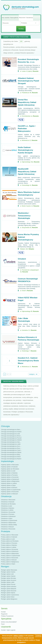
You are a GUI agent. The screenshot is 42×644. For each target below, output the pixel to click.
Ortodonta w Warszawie (8, 500)
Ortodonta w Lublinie (7, 510)
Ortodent (22, 259)
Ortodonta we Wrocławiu (8, 504)
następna (32, 374)
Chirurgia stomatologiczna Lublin (11, 444)
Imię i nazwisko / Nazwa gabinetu (10, 18)
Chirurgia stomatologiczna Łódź (10, 434)
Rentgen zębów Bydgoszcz (9, 599)
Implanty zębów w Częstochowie (11, 490)
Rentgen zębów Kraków (8, 572)
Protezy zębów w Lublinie (9, 547)
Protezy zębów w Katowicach (10, 551)
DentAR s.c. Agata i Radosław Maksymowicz (27, 129)
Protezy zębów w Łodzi (8, 539)
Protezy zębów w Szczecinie (9, 549)
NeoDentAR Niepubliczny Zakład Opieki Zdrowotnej (27, 172)
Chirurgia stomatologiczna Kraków (11, 432)
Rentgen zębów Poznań (8, 584)
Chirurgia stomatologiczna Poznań (11, 438)
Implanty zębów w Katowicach (10, 479)
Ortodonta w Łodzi (6, 506)
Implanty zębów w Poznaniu (9, 475)
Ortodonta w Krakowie (8, 502)
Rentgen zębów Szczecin (9, 580)
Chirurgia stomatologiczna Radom (11, 459)
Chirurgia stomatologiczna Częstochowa (13, 450)
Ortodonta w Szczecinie (8, 512)
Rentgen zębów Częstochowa (10, 595)
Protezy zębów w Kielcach (9, 560)
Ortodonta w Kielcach (7, 527)
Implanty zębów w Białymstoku (10, 481)
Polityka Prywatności (7, 616)
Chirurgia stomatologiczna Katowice (12, 442)
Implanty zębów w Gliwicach (9, 494)
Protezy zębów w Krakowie (9, 537)
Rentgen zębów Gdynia (8, 593)
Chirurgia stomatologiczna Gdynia (11, 452)
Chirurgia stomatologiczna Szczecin (12, 446)
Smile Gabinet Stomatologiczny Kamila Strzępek (25, 150)
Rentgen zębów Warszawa (9, 570)
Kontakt (3, 612)
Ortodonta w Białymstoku (8, 523)
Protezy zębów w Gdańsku (9, 545)
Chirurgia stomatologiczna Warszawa (12, 430)
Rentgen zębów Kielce (8, 597)
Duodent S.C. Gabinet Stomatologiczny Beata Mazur (28, 361)
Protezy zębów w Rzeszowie (10, 558)
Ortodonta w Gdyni (7, 519)
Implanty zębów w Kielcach (9, 488)
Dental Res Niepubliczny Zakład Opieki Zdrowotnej (27, 102)
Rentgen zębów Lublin (8, 582)
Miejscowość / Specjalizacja (26, 18)
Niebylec (31, 249)
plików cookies (18, 636)
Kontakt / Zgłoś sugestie (8, 630)
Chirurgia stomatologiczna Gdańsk (11, 440)
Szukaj (21, 29)
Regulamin (4, 614)
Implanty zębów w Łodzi (8, 471)
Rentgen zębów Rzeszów (9, 591)
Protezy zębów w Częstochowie (10, 556)
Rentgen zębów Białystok (9, 589)
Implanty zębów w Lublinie (9, 483)
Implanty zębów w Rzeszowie (10, 492)
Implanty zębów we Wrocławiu (10, 469)
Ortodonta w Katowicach (8, 516)
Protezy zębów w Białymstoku (10, 554)
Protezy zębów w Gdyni (8, 564)
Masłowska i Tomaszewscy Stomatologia (24, 216)
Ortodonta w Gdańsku (8, 508)
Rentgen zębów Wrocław (8, 578)
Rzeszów (36, 71)
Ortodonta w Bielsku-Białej (9, 525)
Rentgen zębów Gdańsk (8, 576)
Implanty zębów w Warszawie (10, 465)
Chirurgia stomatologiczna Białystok (12, 455)
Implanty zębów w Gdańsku (9, 473)
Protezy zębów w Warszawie (10, 535)
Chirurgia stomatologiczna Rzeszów (12, 448)
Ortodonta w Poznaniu (8, 514)
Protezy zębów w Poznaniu (9, 543)
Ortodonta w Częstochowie (9, 521)
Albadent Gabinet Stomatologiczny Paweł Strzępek (28, 81)
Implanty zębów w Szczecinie (10, 477)
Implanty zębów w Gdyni (8, 485)
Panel (3, 624)
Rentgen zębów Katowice (9, 587)
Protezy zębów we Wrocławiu (10, 541)
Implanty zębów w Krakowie (9, 467)
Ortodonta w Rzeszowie (8, 529)
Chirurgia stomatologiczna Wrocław (12, 436)
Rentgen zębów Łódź (7, 574)
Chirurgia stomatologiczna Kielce (11, 457)
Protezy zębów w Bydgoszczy (10, 562)
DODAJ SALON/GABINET (9, 622)
